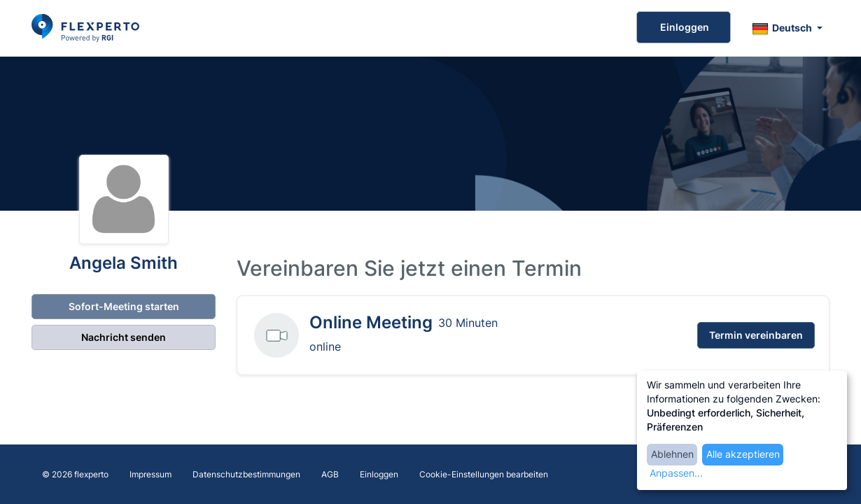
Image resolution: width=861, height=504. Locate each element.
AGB (330, 474)
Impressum (150, 474)
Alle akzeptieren (743, 454)
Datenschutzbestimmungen (246, 474)
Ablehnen (672, 454)
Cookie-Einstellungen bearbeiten (484, 474)
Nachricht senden (124, 337)
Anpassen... (676, 473)
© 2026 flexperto (75, 474)
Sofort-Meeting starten (123, 306)
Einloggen (684, 27)
